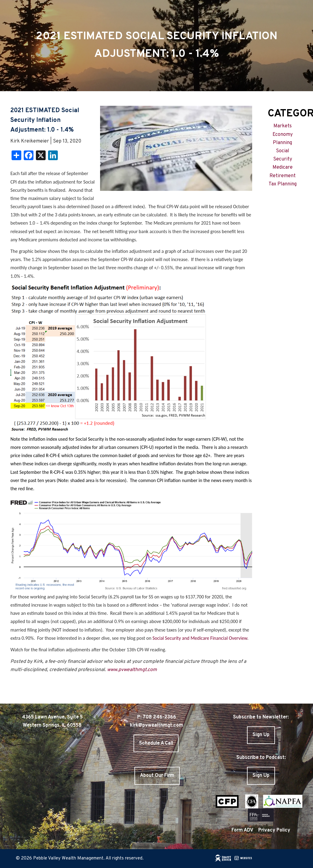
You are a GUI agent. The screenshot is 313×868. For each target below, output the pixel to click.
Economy (283, 135)
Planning (282, 143)
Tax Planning (283, 184)
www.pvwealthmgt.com (132, 670)
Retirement (283, 176)
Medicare (283, 167)
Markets (283, 126)
